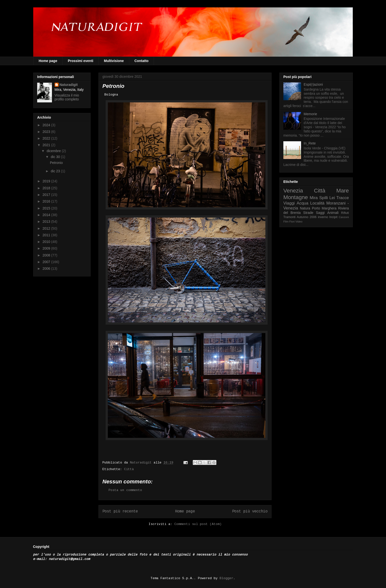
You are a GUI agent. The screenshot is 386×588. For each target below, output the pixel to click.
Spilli (324, 198)
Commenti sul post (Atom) (198, 524)
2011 (47, 235)
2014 (47, 215)
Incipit (333, 217)
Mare (343, 191)
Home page (48, 61)
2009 (47, 248)
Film (286, 222)
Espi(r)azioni (313, 84)
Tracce (343, 198)
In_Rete (310, 143)
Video (299, 222)
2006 (47, 269)
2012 (47, 228)
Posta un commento (125, 490)
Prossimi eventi (80, 61)
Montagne (296, 197)
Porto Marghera (324, 208)
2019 (47, 181)
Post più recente (120, 512)
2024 (47, 125)
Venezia (293, 191)
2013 (47, 222)
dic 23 (56, 171)
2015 (47, 208)
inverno (323, 217)
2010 (47, 242)
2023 (47, 132)
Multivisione (114, 61)
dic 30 (56, 157)
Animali (333, 213)
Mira (314, 198)
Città (129, 469)
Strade (308, 213)
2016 (47, 201)
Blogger (226, 578)
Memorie (310, 114)
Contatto (142, 61)
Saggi (320, 213)
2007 (47, 262)
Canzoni (344, 217)
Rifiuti (345, 213)
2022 (47, 138)
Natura (305, 208)
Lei (332, 198)
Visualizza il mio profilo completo (67, 97)
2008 (47, 255)
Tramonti (289, 217)
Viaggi (289, 203)
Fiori (292, 222)
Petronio (56, 163)
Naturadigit (142, 463)
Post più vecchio (250, 512)
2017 (47, 195)
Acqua (303, 203)
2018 (47, 188)
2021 (47, 145)
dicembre (54, 151)
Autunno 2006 (307, 217)
